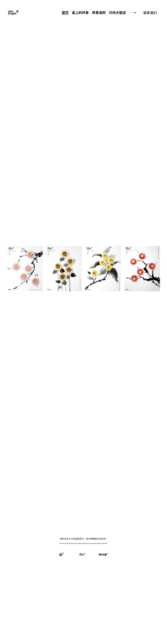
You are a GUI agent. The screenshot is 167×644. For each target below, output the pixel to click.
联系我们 (150, 13)
